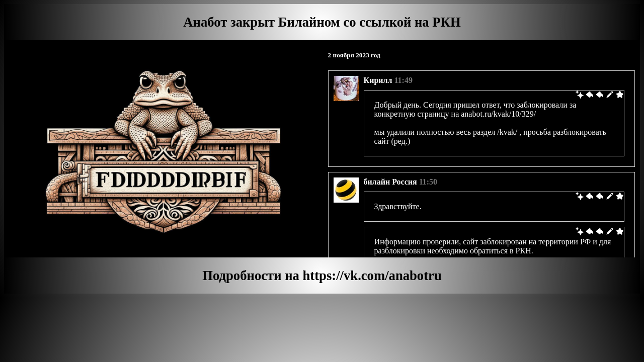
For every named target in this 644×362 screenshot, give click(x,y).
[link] (580, 96)
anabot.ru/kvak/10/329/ (498, 114)
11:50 (428, 182)
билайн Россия (390, 182)
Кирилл (378, 80)
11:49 (403, 80)
